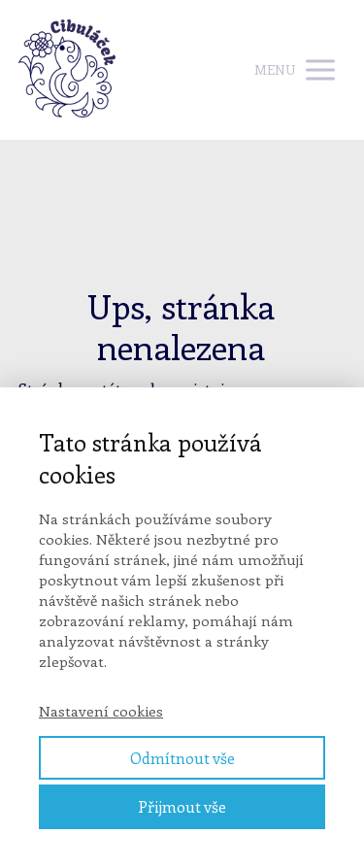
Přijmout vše (182, 806)
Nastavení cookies (101, 711)
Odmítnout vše (182, 758)
